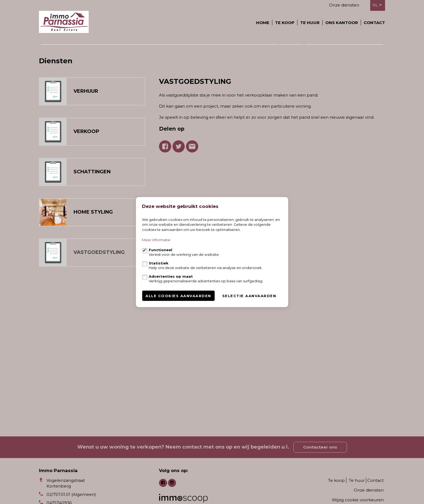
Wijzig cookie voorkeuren (358, 500)
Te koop (285, 23)
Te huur (310, 23)
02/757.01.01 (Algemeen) (71, 494)
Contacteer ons (320, 447)
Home (263, 23)
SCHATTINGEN (92, 280)
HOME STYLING (93, 320)
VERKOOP (86, 239)
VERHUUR (86, 199)
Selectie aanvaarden (249, 296)
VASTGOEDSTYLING (99, 360)
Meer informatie (156, 240)
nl (377, 5)
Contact (374, 23)
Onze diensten (344, 5)
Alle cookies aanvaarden (178, 296)
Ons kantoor (342, 23)
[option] (212, 98)
